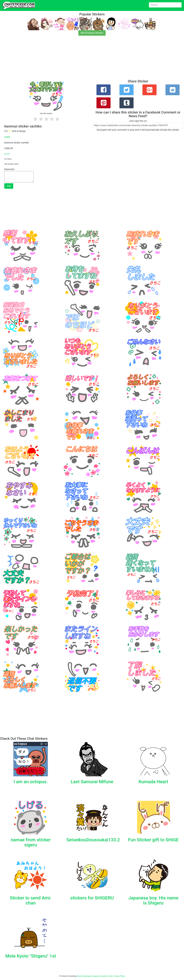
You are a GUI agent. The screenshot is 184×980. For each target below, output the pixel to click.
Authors (105, 976)
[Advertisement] (86, 59)
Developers (87, 976)
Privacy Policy (119, 976)
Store (111, 976)
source (7, 154)
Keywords (97, 976)
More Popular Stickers (92, 33)
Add (9, 186)
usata (7, 137)
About (80, 976)
